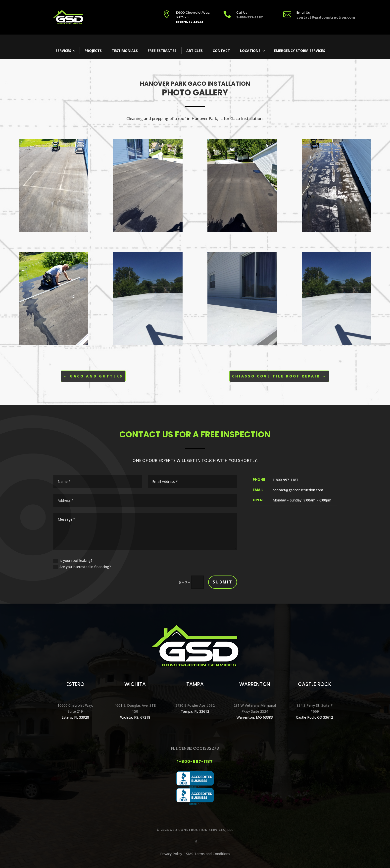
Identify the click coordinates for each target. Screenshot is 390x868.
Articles (195, 51)
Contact (221, 51)
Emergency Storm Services (299, 51)
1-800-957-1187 (195, 762)
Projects (93, 51)
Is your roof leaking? (73, 561)
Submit (223, 582)
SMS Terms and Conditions (208, 854)
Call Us (242, 13)
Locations (250, 51)
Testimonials (125, 51)
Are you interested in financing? (82, 567)
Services (63, 51)
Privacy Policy (171, 854)
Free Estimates (162, 51)
